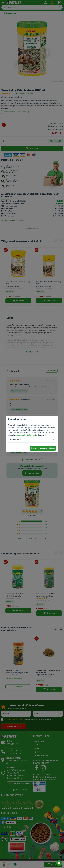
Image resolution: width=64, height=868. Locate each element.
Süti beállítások (16, 440)
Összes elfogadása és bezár (43, 448)
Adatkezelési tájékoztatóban (28, 435)
